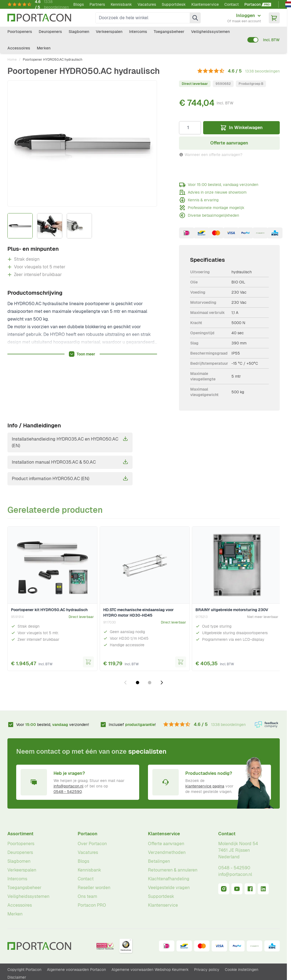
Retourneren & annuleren (173, 870)
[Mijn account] (244, 18)
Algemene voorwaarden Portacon (76, 970)
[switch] (253, 40)
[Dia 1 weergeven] (138, 683)
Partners (97, 4)
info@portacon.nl (68, 786)
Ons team (87, 896)
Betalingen (159, 861)
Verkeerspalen (109, 32)
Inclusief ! (132, 725)
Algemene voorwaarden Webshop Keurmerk (150, 970)
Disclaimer (17, 977)
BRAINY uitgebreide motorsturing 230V (232, 610)
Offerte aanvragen (166, 844)
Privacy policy (207, 970)
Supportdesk (174, 4)
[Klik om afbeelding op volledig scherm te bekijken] (82, 144)
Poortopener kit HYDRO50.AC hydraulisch (49, 610)
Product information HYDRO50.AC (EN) (70, 478)
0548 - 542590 (68, 792)
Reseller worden (94, 888)
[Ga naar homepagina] (39, 18)
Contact (232, 4)
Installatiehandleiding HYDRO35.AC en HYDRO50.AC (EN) (70, 442)
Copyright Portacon (24, 970)
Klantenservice (205, 4)
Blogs (79, 4)
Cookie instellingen (242, 970)
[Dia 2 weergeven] (150, 683)
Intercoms (138, 32)
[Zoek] (195, 18)
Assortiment (20, 834)
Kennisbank (121, 4)
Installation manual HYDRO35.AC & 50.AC (70, 462)
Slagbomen (79, 32)
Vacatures (147, 4)
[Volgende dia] (162, 683)
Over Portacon (92, 844)
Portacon (88, 834)
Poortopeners (20, 32)
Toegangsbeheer (169, 32)
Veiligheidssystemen (210, 32)
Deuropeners (50, 32)
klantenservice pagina (205, 786)
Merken (44, 48)
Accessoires (19, 48)
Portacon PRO (92, 905)
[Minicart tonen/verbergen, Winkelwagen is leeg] (274, 18)
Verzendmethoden (167, 852)
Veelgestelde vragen (169, 888)
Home (12, 60)
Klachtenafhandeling (169, 879)
